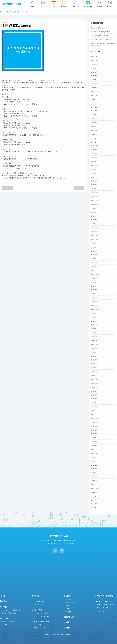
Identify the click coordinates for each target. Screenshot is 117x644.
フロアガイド (38, 605)
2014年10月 (95, 492)
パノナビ (5, 625)
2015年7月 (94, 473)
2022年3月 (94, 228)
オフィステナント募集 (41, 613)
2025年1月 (94, 95)
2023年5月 (94, 173)
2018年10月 (95, 348)
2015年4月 (94, 477)
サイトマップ (102, 611)
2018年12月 (95, 341)
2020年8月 (94, 282)
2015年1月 (94, 485)
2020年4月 (94, 294)
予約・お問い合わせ (72, 602)
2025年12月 (95, 57)
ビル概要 (3, 607)
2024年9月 (94, 111)
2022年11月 (95, 197)
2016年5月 (94, 442)
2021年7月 (94, 251)
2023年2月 (94, 185)
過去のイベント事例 (40, 628)
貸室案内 (35, 596)
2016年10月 (95, 426)
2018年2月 (94, 372)
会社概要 (67, 628)
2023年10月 (95, 154)
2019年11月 (95, 306)
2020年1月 (94, 298)
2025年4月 (94, 88)
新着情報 (8, 12)
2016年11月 (95, 422)
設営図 (68, 609)
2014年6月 (94, 496)
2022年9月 (94, 204)
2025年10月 (95, 64)
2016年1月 (94, 453)
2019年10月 (95, 309)
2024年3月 (94, 134)
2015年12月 (95, 457)
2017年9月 (94, 391)
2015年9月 (94, 469)
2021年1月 (94, 271)
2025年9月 (94, 68)
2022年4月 (94, 224)
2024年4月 (94, 130)
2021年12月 (95, 236)
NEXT (79, 188)
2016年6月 (94, 438)
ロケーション (5, 618)
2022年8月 (94, 208)
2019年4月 (94, 325)
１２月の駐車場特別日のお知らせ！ (102, 36)
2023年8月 (94, 162)
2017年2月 (94, 411)
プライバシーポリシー (104, 608)
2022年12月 (95, 193)
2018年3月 (94, 368)
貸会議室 (67, 596)
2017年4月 (94, 407)
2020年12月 (95, 274)
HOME (3, 596)
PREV (8, 188)
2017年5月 (94, 403)
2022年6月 (94, 216)
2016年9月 (94, 430)
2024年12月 (95, 99)
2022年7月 (94, 212)
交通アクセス (69, 617)
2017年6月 (94, 399)
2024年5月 (94, 127)
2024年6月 (94, 123)
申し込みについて (71, 599)
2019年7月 (94, 321)
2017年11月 (95, 383)
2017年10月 (95, 387)
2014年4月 (94, 500)
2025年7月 (94, 76)
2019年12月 (95, 302)
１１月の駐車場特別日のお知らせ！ (102, 40)
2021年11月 (95, 239)
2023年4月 (94, 177)
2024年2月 (94, 138)
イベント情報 (38, 625)
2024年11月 (95, 103)
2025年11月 (95, 60)
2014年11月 (95, 488)
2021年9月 (94, 243)
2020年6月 (94, 286)
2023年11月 (95, 150)
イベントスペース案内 (40, 621)
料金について (70, 606)
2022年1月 (94, 232)
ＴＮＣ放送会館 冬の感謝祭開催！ (101, 32)
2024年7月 (94, 119)
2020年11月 (95, 278)
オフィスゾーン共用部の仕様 (11, 610)
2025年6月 (94, 80)
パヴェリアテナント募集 (42, 616)
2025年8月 (94, 72)
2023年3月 (94, 181)
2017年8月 (94, 395)
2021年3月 (94, 267)
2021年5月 (94, 259)
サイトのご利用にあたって (106, 605)
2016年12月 (95, 418)
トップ (2, 12)
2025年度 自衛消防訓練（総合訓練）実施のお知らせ (103, 45)
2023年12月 (95, 146)
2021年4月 (94, 263)
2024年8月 (94, 115)
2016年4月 (94, 446)
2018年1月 (94, 376)
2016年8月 (94, 434)
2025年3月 (94, 92)
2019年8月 (94, 317)
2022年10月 (95, 201)
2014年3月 (94, 504)
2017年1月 (94, 415)
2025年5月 (94, 84)
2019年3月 (94, 329)
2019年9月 (94, 313)
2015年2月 (94, 481)
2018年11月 (95, 344)
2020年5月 (94, 290)
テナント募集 (37, 610)
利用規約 (68, 612)
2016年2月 (94, 450)
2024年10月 (95, 107)
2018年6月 (94, 356)
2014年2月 (94, 508)
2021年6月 (94, 255)
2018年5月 (94, 360)
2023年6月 (94, 169)
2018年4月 (94, 364)
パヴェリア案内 (38, 601)
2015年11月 (95, 461)
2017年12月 (95, 380)
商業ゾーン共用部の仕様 (10, 613)
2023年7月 (94, 165)
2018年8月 (94, 352)
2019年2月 (94, 333)
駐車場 (66, 622)
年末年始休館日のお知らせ (99, 28)
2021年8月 (94, 247)
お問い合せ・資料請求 (104, 596)
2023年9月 (94, 158)
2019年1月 (94, 337)
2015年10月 (95, 465)
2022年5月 (94, 220)
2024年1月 (94, 142)
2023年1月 (94, 189)
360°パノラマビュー (8, 622)
